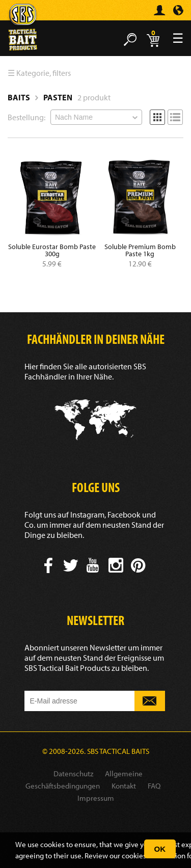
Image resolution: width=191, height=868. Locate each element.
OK (160, 849)
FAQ (154, 786)
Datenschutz (73, 774)
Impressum (96, 798)
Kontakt (124, 786)
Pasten (58, 97)
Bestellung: (26, 117)
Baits (19, 97)
